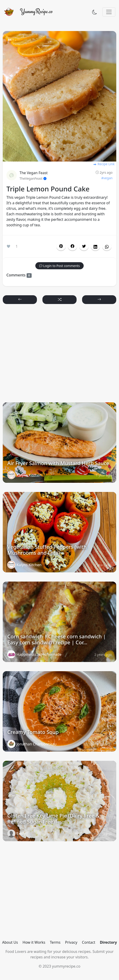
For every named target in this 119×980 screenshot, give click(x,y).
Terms (55, 942)
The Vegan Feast (34, 173)
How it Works (34, 942)
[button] (72, 246)
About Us (10, 942)
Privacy (71, 942)
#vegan (107, 178)
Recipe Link (104, 164)
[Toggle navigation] (109, 12)
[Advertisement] (60, 355)
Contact (89, 942)
